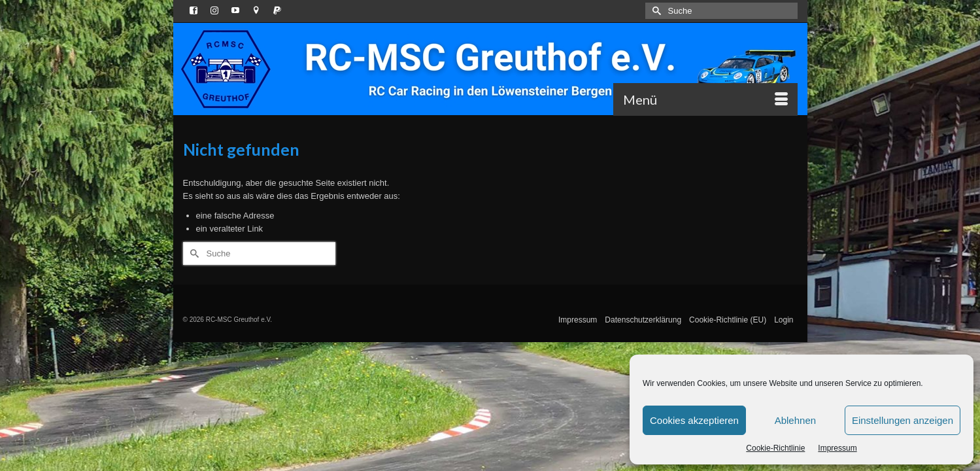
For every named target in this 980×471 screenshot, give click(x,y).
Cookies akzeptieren (694, 420)
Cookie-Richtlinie (775, 448)
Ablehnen (795, 420)
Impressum (837, 448)
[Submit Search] (655, 11)
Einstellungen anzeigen (903, 420)
